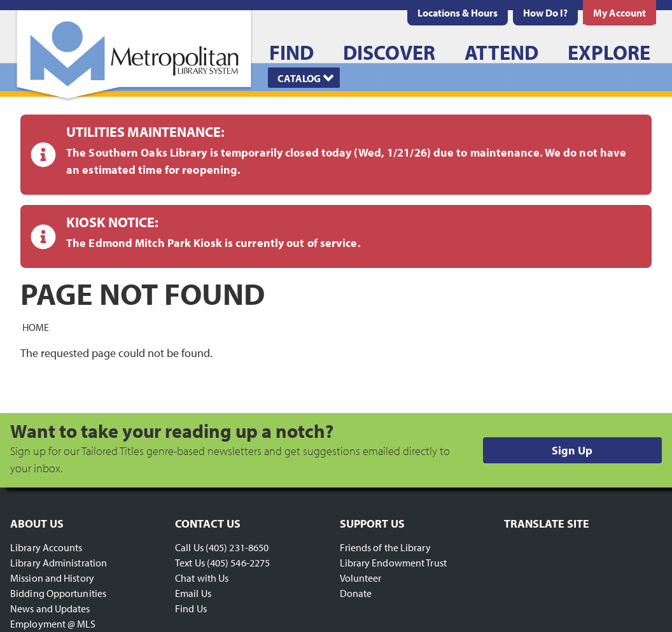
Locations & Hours (458, 13)
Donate (356, 593)
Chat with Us (202, 578)
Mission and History (52, 578)
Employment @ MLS (53, 624)
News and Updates (50, 608)
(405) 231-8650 (237, 547)
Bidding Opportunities (58, 593)
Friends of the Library (385, 547)
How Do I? (545, 13)
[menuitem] (458, 13)
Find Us (191, 608)
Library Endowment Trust (393, 563)
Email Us (193, 593)
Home (36, 327)
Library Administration (59, 563)
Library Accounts (46, 547)
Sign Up (572, 450)
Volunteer (361, 578)
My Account (619, 13)
